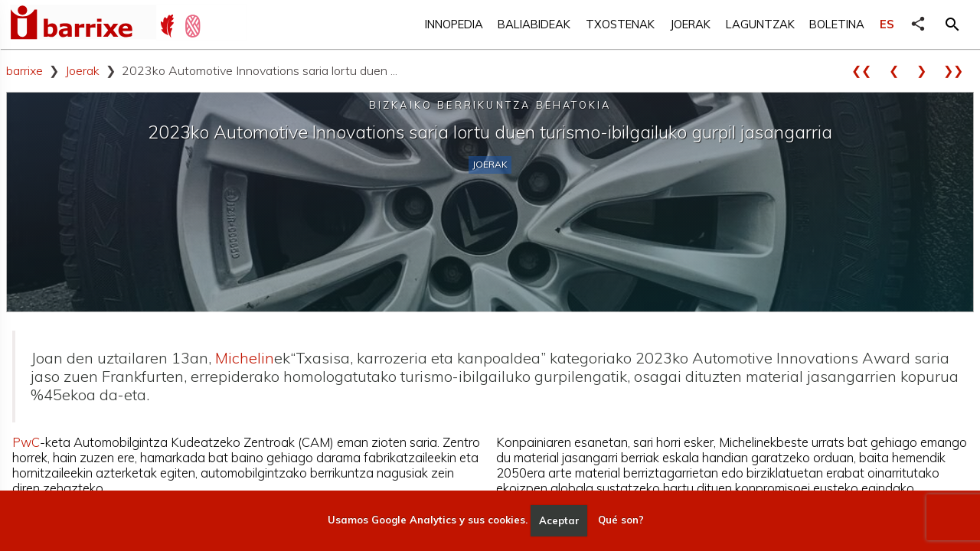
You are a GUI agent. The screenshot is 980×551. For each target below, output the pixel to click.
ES (887, 24)
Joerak (690, 24)
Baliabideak (534, 24)
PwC (26, 442)
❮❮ (867, 70)
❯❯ (959, 70)
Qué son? (621, 520)
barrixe (24, 70)
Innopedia (454, 24)
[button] (952, 24)
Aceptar (559, 520)
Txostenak (620, 24)
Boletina (837, 24)
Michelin (245, 358)
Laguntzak (760, 24)
